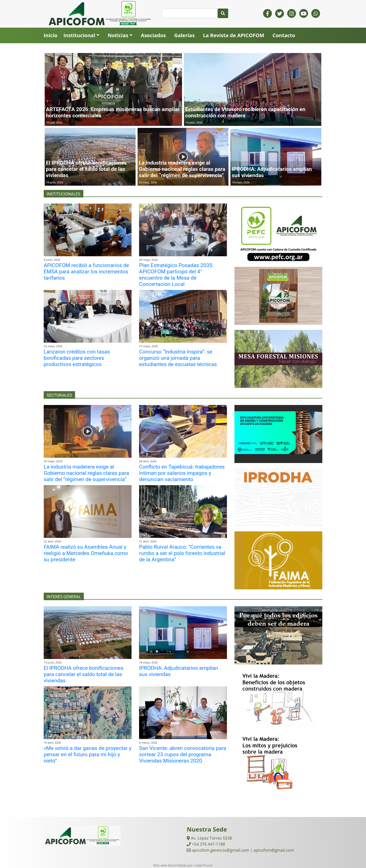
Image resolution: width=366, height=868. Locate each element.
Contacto (284, 35)
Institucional (79, 35)
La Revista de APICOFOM (233, 35)
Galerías (185, 35)
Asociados (153, 35)
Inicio (51, 35)
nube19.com (204, 865)
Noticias (118, 35)
